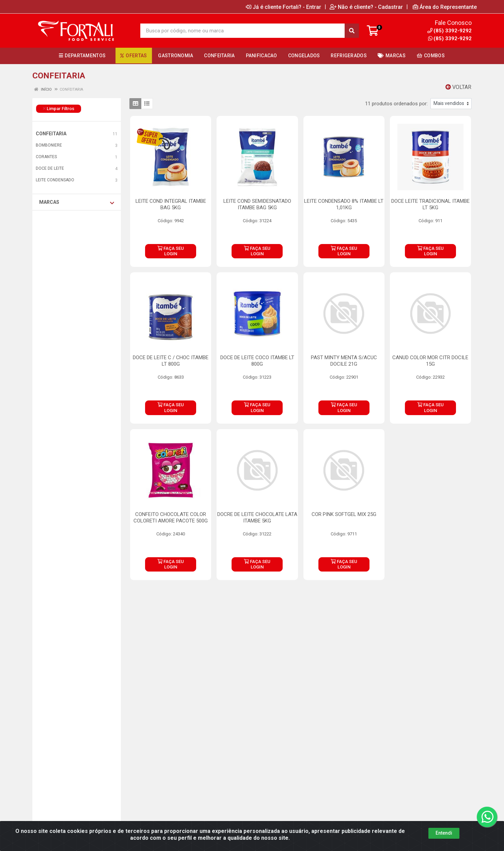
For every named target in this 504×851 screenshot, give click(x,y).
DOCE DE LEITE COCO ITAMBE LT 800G (257, 361)
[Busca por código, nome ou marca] (243, 31)
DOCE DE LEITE (50, 168)
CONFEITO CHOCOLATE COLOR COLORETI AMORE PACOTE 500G (171, 518)
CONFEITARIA (51, 134)
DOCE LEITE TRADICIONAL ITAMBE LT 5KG (430, 204)
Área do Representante (445, 7)
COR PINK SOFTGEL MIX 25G (344, 514)
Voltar (458, 87)
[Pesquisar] (352, 31)
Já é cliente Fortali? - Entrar (283, 7)
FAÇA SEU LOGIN (171, 251)
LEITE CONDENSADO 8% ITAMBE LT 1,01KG (344, 204)
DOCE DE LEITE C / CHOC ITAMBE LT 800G (171, 361)
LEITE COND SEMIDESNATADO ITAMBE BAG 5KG (257, 204)
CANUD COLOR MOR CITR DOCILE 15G (430, 361)
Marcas (77, 202)
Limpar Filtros (59, 109)
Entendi (444, 833)
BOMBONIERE (49, 145)
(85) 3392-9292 (450, 39)
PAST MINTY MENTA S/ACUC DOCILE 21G (344, 361)
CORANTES (46, 157)
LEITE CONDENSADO (55, 180)
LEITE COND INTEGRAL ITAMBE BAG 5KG (171, 204)
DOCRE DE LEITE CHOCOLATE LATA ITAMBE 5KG (257, 518)
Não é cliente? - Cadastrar (366, 7)
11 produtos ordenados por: (396, 104)
